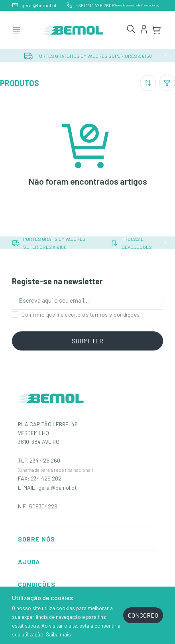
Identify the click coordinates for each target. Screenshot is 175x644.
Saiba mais (58, 634)
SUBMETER (87, 341)
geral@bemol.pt (58, 487)
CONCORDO (143, 615)
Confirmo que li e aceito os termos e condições (76, 315)
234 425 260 (45, 460)
